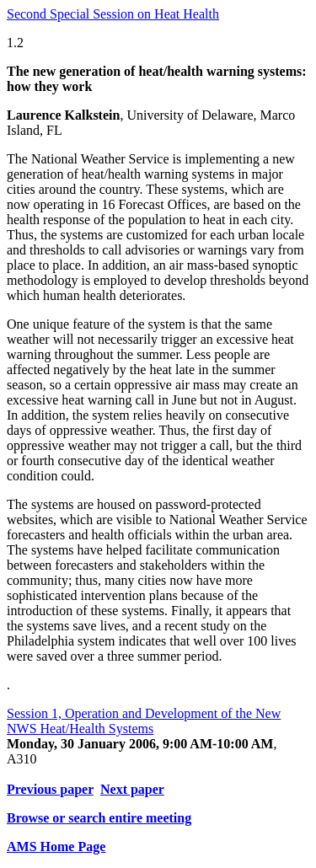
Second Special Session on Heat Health (113, 14)
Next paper (132, 789)
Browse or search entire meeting (99, 818)
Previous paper (50, 789)
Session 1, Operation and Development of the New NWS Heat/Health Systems (144, 721)
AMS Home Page (56, 847)
